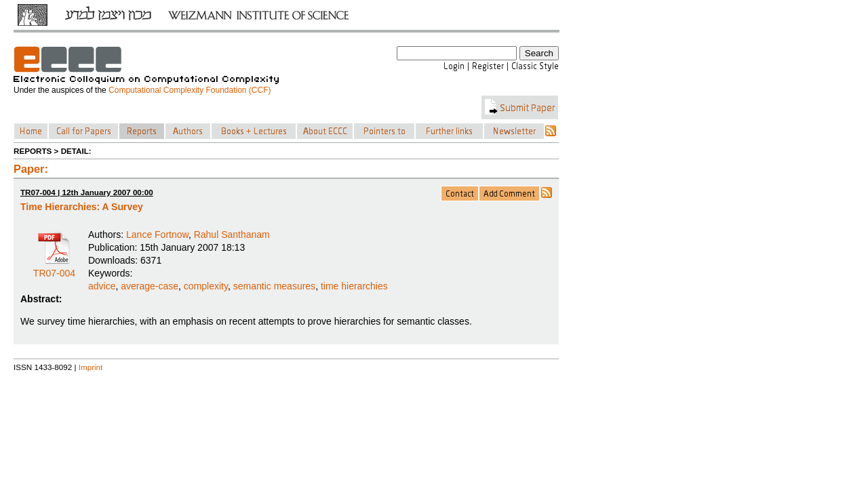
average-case (150, 286)
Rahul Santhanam (232, 235)
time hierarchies (354, 286)
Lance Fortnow (157, 235)
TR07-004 (54, 268)
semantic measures (274, 286)
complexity (206, 286)
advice (102, 286)
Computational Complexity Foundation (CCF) (190, 90)
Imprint (91, 367)
